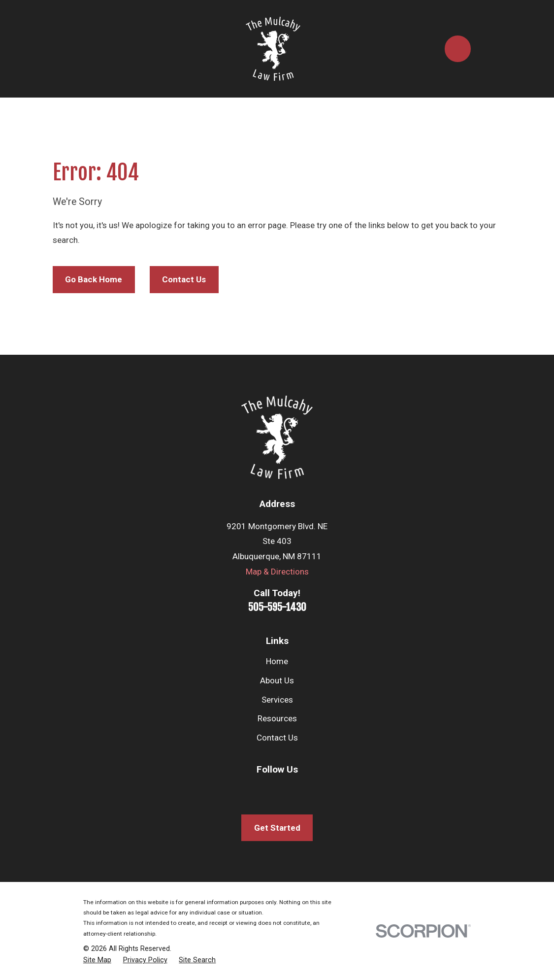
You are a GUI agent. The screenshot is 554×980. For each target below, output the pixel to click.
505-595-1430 (277, 607)
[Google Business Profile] (303, 790)
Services (277, 700)
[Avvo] (330, 790)
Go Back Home (94, 279)
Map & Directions (277, 572)
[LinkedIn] (251, 790)
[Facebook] (224, 790)
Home (277, 661)
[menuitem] (97, 960)
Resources (277, 718)
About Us (277, 680)
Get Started (277, 828)
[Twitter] (277, 790)
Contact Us (184, 279)
